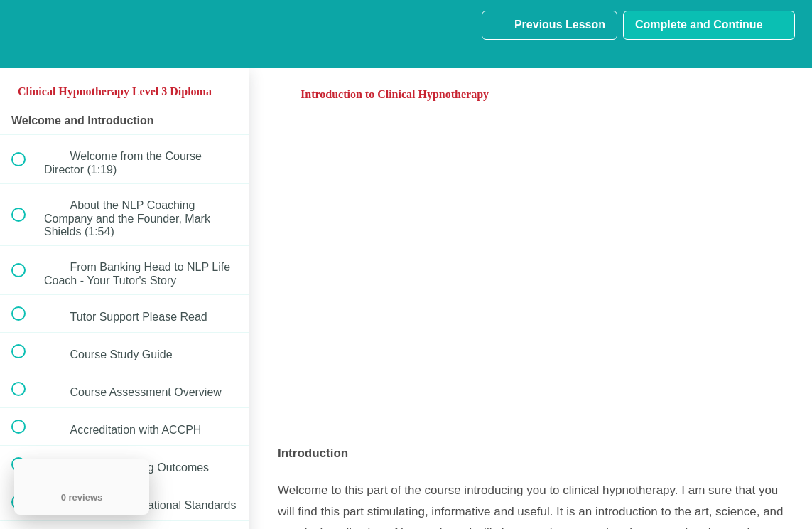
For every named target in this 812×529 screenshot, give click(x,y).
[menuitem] (124, 34)
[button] (26, 34)
